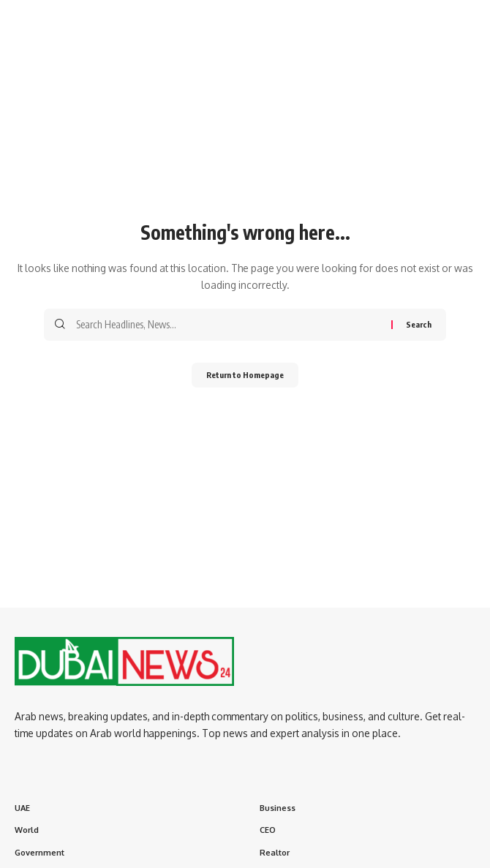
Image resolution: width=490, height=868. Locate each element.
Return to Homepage (245, 375)
